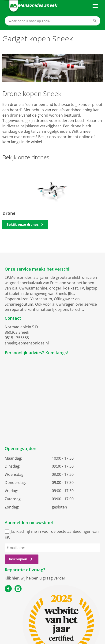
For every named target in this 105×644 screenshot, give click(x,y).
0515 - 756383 (17, 338)
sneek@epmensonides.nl (27, 343)
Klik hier (12, 578)
